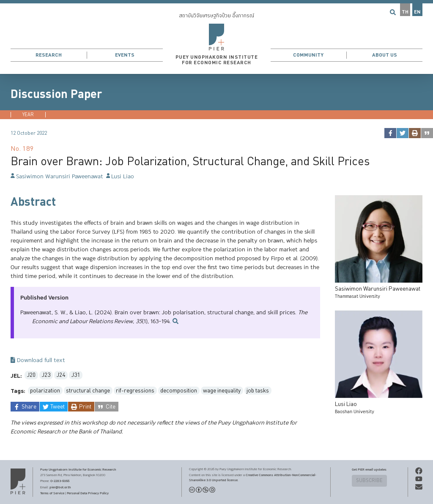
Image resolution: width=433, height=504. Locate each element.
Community (308, 55)
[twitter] (402, 133)
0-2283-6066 (60, 481)
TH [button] (405, 12)
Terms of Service (52, 493)
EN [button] (417, 12)
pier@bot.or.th (60, 487)
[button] (216, 37)
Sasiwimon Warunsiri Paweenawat (57, 177)
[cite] (427, 133)
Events (125, 55)
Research (49, 55)
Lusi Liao (120, 177)
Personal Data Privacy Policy (88, 493)
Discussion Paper (56, 94)
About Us (385, 55)
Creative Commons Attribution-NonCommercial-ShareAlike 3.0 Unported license (253, 477)
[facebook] (390, 133)
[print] (415, 133)
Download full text (38, 361)
